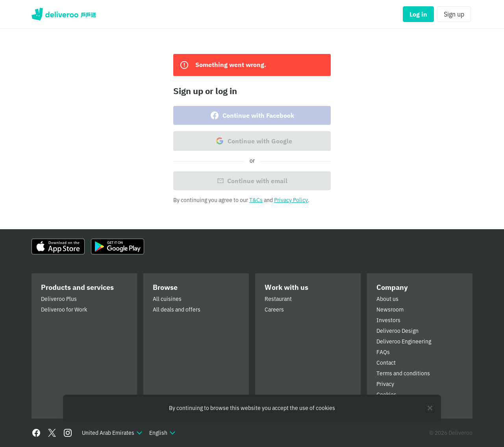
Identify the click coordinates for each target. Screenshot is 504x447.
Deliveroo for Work (64, 310)
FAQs (383, 352)
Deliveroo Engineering (404, 341)
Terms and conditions (403, 373)
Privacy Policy (291, 200)
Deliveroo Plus (59, 299)
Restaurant (278, 299)
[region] (252, 408)
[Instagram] (68, 433)
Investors (388, 320)
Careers (274, 310)
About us (387, 299)
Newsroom (390, 310)
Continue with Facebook (252, 115)
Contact (386, 363)
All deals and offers (177, 310)
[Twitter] (52, 433)
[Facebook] (36, 433)
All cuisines (167, 299)
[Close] (430, 408)
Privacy (385, 384)
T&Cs (256, 200)
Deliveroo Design (397, 331)
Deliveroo (64, 14)
